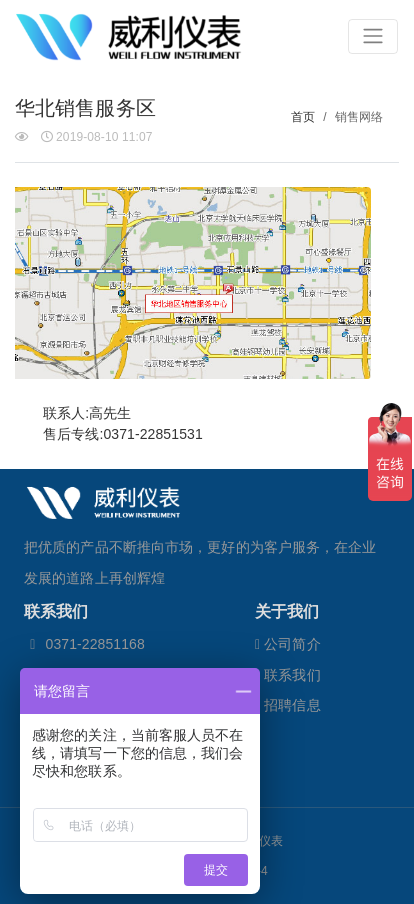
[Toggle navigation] (373, 36)
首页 (303, 117)
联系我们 (288, 675)
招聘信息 (288, 705)
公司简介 (288, 644)
